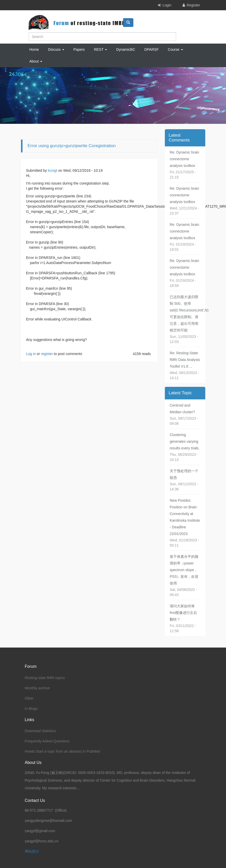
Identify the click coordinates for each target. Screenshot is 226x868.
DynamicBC (126, 49)
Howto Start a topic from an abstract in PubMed (62, 751)
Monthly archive (37, 688)
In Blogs (31, 709)
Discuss (56, 49)
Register (193, 5)
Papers (79, 49)
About (36, 61)
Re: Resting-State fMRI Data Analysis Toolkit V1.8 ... (185, 360)
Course (175, 49)
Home (34, 49)
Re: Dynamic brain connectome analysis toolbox (184, 159)
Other (29, 698)
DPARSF (152, 49)
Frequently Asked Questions (47, 741)
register (47, 354)
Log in (31, 354)
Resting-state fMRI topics (45, 678)
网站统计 (32, 851)
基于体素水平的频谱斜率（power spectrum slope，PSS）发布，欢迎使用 (184, 570)
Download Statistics (40, 731)
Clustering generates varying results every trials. (185, 441)
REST (100, 49)
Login (167, 5)
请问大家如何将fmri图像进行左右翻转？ (183, 613)
